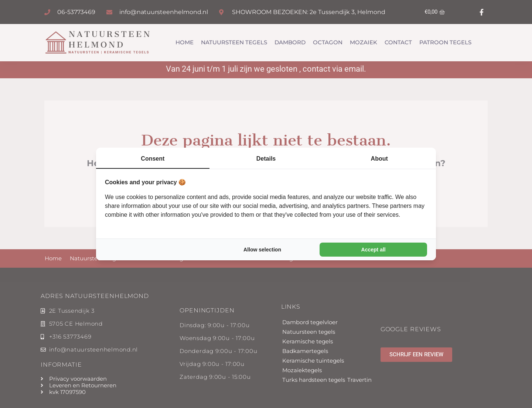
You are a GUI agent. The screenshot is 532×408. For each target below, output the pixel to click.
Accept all (374, 250)
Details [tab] (266, 159)
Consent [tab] (153, 159)
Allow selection (262, 250)
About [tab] (379, 159)
